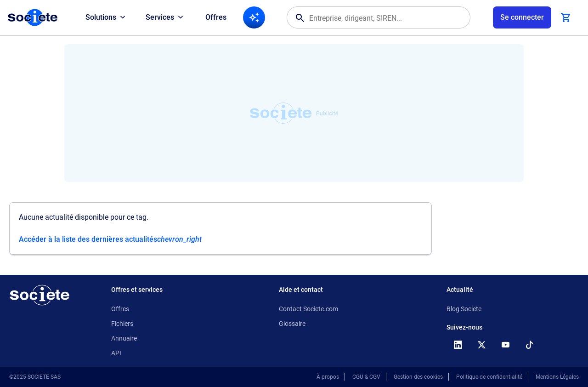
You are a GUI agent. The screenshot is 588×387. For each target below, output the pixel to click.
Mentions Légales (557, 377)
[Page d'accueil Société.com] (33, 17)
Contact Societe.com (308, 309)
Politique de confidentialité (489, 377)
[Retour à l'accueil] (40, 295)
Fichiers (122, 324)
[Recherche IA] (254, 17)
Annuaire (124, 338)
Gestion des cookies (418, 377)
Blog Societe (464, 309)
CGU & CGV (366, 377)
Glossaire (292, 324)
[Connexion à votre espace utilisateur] (522, 17)
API (116, 353)
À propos (328, 377)
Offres (216, 17)
